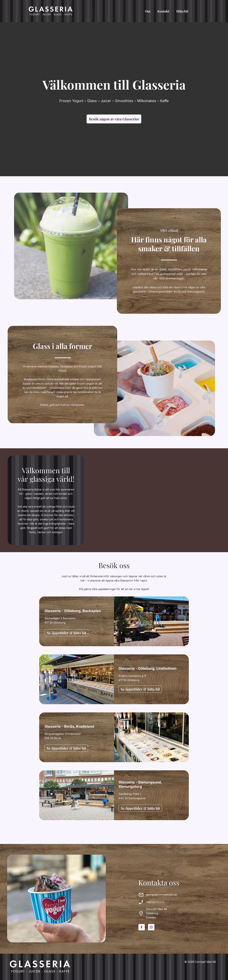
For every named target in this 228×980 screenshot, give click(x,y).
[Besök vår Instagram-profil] (151, 927)
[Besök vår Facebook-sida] (142, 927)
